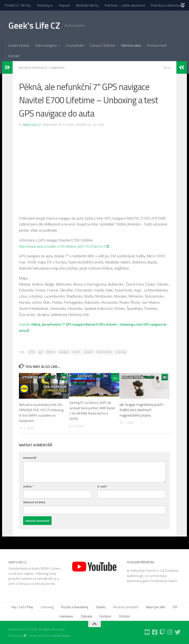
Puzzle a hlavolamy (75, 607)
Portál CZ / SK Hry (18, 5)
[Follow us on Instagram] (170, 632)
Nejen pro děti (156, 607)
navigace (64, 352)
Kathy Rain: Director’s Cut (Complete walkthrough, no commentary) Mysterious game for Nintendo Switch (153, 576)
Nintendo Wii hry (87, 5)
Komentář (30, 457)
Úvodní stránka (19, 45)
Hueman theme (61, 635)
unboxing (121, 352)
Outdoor (105, 616)
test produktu (104, 352)
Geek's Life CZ (34, 25)
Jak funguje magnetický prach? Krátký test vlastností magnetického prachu (142, 410)
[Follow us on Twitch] (162, 632)
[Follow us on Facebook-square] (155, 632)
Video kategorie (46, 45)
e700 (32, 352)
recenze (88, 352)
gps (41, 352)
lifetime (51, 352)
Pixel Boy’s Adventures (167, 5)
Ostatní (124, 616)
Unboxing (61, 67)
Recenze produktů (35, 67)
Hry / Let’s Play (22, 607)
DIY (175, 607)
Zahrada (86, 616)
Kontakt (14, 56)
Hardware (66, 616)
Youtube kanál (156, 45)
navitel (76, 352)
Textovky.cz (45, 5)
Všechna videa (131, 45)
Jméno (28, 486)
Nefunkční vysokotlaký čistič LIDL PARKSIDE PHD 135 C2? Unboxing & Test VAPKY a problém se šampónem (41, 413)
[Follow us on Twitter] (178, 632)
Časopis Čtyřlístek (102, 45)
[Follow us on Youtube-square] (147, 632)
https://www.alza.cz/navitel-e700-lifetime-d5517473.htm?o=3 (70, 246)
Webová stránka (34, 502)
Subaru (101, 607)
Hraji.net (64, 5)
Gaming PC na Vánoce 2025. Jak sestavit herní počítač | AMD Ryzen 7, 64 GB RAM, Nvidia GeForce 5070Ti (92, 410)
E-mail (103, 486)
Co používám (75, 45)
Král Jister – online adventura (125, 5)
